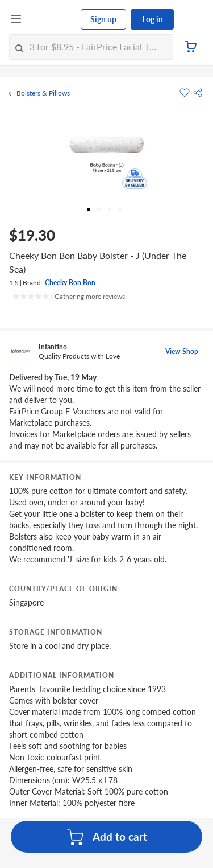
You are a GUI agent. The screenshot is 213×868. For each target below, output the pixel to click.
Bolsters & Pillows (43, 93)
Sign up (103, 19)
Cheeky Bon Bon (70, 283)
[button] (198, 93)
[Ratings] (69, 297)
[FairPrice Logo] (52, 19)
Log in (153, 19)
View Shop (182, 351)
